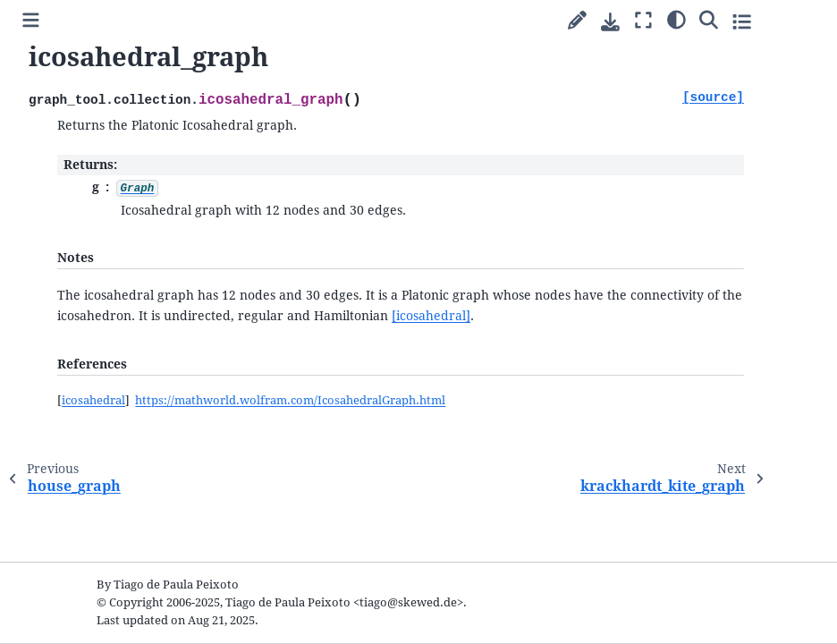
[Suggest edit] (577, 21)
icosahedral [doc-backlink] (93, 400)
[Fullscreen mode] (643, 21)
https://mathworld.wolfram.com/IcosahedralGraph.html (290, 400)
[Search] (709, 19)
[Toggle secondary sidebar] (742, 21)
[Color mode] (676, 19)
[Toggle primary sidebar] (31, 21)
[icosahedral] (431, 316)
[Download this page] (610, 22)
